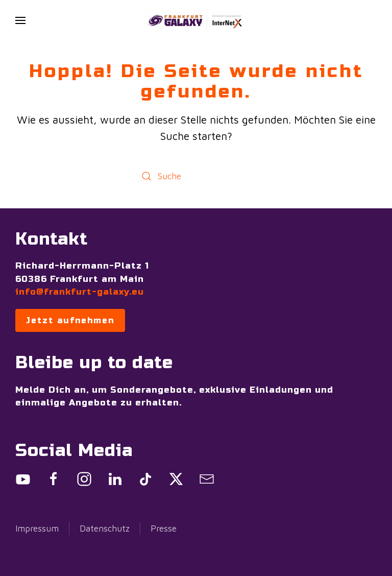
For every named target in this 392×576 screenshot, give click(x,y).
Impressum (37, 529)
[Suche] (196, 176)
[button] (20, 20)
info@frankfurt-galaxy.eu (80, 292)
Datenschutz (105, 529)
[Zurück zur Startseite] (196, 20)
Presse (164, 529)
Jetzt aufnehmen (70, 320)
